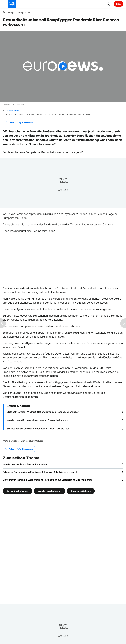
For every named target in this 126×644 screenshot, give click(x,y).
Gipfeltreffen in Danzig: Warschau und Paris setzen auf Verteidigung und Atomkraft (47, 480)
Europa (11, 13)
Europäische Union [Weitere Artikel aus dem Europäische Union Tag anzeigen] (17, 491)
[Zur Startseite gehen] (12, 4)
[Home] (4, 13)
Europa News (24, 13)
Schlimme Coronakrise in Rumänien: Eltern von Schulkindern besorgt (40, 472)
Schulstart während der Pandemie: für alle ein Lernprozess (38, 428)
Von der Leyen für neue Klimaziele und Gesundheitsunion (37, 420)
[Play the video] (63, 66)
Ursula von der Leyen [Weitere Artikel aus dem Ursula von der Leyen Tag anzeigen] (49, 491)
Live (118, 4)
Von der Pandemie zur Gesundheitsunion (25, 464)
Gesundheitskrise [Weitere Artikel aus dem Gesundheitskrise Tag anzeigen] (81, 491)
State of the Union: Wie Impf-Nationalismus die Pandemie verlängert (43, 412)
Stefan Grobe (13, 111)
